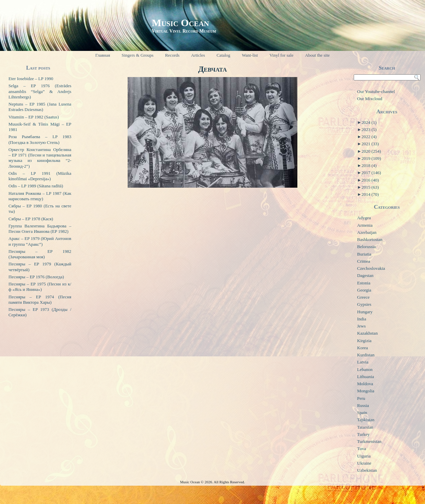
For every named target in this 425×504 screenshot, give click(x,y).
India (362, 319)
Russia (363, 405)
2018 (369, 165)
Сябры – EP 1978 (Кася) (31, 219)
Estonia (364, 283)
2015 (370, 187)
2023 (369, 129)
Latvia (363, 362)
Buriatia (364, 254)
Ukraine (364, 463)
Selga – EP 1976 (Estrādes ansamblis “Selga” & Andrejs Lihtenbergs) (40, 91)
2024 (369, 122)
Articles (198, 55)
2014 (370, 194)
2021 (370, 144)
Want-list (250, 55)
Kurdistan (366, 355)
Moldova (365, 384)
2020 (371, 151)
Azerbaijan (367, 232)
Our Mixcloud (370, 99)
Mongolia (366, 391)
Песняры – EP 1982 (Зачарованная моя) (40, 254)
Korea (363, 348)
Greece (363, 297)
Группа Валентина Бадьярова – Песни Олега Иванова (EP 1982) (40, 229)
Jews (361, 326)
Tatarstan (365, 427)
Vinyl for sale (282, 55)
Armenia (365, 225)
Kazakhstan (367, 333)
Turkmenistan (369, 441)
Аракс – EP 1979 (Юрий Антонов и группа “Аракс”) (40, 241)
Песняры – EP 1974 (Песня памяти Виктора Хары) (40, 300)
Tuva (362, 449)
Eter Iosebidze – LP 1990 (31, 79)
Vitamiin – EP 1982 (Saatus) (34, 117)
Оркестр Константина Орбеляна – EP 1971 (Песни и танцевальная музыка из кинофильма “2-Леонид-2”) (40, 158)
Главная (103, 55)
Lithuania (366, 377)
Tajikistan (366, 420)
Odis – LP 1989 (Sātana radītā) (36, 186)
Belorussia (366, 247)
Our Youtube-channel (376, 91)
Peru (361, 398)
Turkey (363, 434)
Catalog (223, 55)
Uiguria (364, 456)
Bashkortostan (370, 239)
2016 (370, 180)
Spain (362, 413)
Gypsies (364, 304)
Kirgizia (364, 341)
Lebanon (365, 369)
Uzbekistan (367, 470)
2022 (369, 137)
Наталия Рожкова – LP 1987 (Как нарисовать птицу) (40, 196)
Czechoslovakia (371, 268)
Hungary (365, 312)
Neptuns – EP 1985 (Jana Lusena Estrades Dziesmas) (40, 107)
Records (172, 55)
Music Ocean (180, 23)
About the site (317, 55)
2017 (371, 173)
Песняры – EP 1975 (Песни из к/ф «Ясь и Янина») (40, 287)
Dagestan (365, 275)
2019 (371, 158)
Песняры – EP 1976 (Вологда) (36, 277)
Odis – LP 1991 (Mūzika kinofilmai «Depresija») (40, 176)
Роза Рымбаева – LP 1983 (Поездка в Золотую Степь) (40, 139)
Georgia (364, 290)
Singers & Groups (137, 55)
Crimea (364, 261)
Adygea (364, 218)
